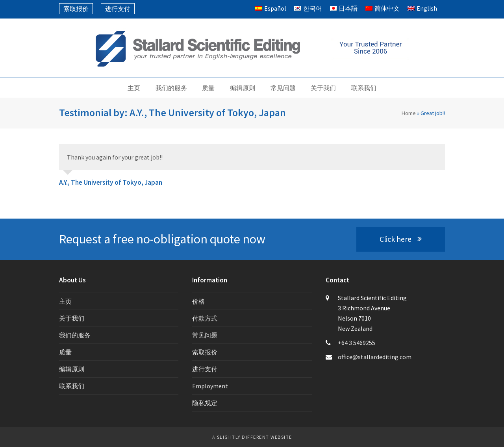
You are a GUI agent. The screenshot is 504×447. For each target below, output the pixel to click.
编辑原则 (72, 369)
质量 (65, 352)
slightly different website (255, 437)
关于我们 (72, 318)
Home (409, 113)
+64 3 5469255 (357, 343)
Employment (210, 386)
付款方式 (205, 318)
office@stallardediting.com (375, 357)
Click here (401, 239)
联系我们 (72, 386)
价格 (198, 301)
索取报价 (205, 352)
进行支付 (205, 369)
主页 (65, 301)
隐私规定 (205, 403)
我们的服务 (75, 335)
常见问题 (205, 335)
